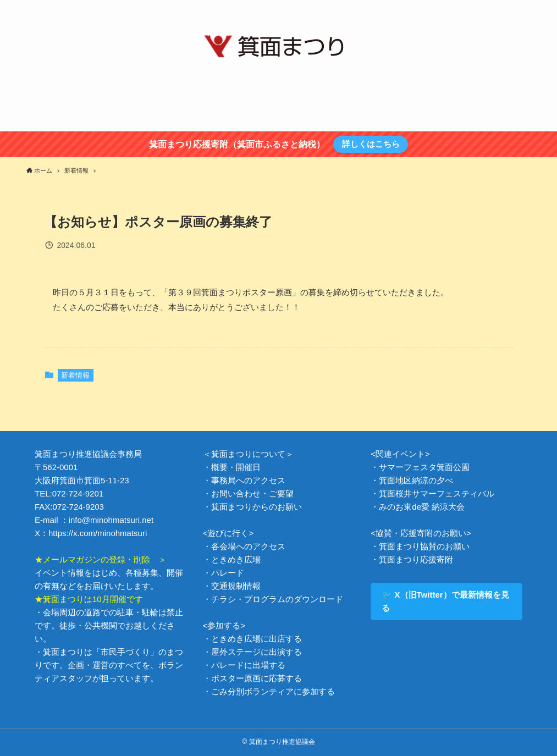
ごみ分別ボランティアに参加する (273, 691)
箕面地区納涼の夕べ (416, 480)
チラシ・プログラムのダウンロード (277, 599)
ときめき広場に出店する (257, 639)
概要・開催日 (236, 467)
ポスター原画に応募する (257, 678)
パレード (228, 573)
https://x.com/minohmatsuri (98, 533)
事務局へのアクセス (248, 480)
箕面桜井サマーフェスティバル (437, 493)
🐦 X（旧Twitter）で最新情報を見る (445, 601)
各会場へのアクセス (248, 546)
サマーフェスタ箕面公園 (424, 467)
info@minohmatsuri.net (111, 520)
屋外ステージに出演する (257, 652)
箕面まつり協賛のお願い (424, 546)
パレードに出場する (248, 665)
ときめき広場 (236, 559)
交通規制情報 (236, 586)
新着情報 (75, 375)
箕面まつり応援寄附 (416, 559)
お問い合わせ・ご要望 (252, 493)
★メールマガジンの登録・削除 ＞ (101, 559)
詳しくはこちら (371, 144)
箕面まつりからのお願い (257, 507)
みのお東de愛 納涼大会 (422, 507)
